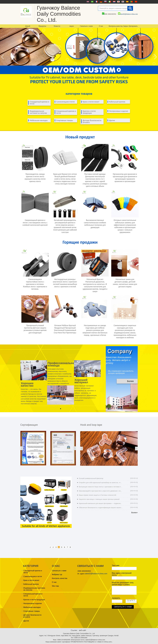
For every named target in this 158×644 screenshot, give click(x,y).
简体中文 (136, 2)
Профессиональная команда (62, 364)
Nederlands (114, 2)
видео (72, 26)
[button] (155, 57)
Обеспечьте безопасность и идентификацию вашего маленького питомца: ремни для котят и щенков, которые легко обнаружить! (101, 508)
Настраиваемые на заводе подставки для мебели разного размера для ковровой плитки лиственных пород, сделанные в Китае (95, 330)
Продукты (42, 26)
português (131, 2)
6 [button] (65, 547)
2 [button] (53, 547)
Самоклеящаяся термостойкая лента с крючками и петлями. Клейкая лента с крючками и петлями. (35, 284)
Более (130, 381)
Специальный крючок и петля (66, 112)
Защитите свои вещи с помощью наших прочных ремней (99, 499)
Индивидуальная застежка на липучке (38, 112)
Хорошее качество (27, 384)
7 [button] (67, 547)
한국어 (123, 2)
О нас (101, 26)
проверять (116, 598)
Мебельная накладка (39, 120)
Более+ (135, 513)
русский (105, 2)
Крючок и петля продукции (89, 112)
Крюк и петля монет (91, 102)
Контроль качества (116, 26)
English (88, 2)
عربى (92, 2)
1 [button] (50, 547)
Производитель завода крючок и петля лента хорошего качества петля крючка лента (35, 178)
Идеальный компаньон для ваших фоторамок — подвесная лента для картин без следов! (101, 503)
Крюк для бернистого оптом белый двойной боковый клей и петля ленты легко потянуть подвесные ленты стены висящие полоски (65, 179)
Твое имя (116, 565)
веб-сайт (83, 630)
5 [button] (62, 547)
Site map (55, 586)
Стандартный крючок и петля (39, 103)
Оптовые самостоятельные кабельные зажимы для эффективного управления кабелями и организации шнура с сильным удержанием (125, 226)
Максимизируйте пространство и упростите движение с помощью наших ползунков (101, 491)
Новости (57, 26)
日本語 (118, 2)
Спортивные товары (65, 120)
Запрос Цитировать (130, 26)
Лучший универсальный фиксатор (91, 478)
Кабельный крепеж (117, 102)
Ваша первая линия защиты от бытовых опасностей (97, 495)
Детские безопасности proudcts (92, 121)
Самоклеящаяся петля (65, 102)
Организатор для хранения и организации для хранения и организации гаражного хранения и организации (125, 178)
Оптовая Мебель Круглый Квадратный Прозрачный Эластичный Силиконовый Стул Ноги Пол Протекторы (65, 329)
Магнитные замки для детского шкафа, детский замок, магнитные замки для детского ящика (125, 283)
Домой (28, 26)
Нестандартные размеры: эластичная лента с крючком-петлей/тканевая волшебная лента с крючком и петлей (65, 283)
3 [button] (56, 547)
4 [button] (59, 547)
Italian (110, 2)
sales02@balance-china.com (128, 14)
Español (127, 2)
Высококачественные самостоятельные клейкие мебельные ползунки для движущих (95, 224)
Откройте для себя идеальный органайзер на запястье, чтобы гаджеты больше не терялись (101, 483)
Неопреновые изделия (119, 111)
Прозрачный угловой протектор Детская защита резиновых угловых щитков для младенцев (35, 329)
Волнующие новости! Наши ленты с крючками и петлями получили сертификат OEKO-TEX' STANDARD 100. (101, 487)
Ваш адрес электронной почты (122, 574)
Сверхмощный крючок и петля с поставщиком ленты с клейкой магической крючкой (35, 223)
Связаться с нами (86, 26)
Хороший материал (81, 381)
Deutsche (101, 2)
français (96, 2)
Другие (112, 120)
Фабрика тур (57, 574)
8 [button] (70, 547)
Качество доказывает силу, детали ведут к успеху (123, 584)
